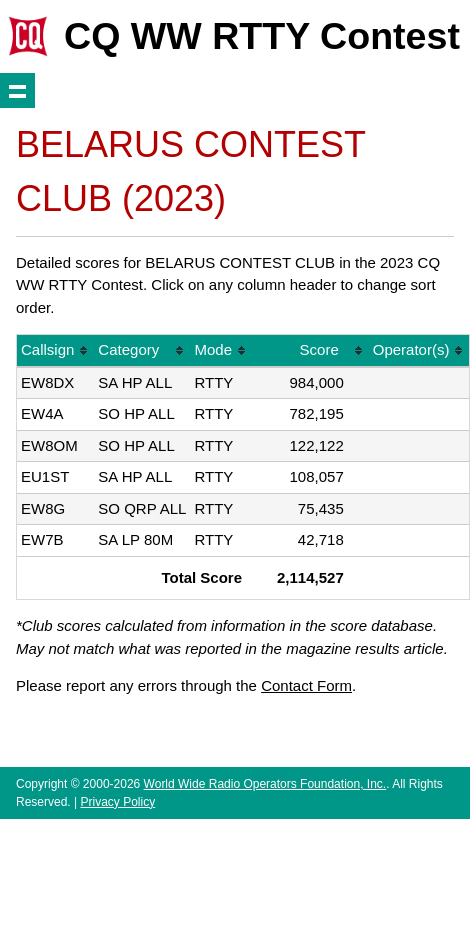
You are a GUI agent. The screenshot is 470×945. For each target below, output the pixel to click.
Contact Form (306, 685)
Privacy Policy (117, 802)
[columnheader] (55, 351)
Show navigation (17, 90)
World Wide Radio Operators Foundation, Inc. (265, 784)
